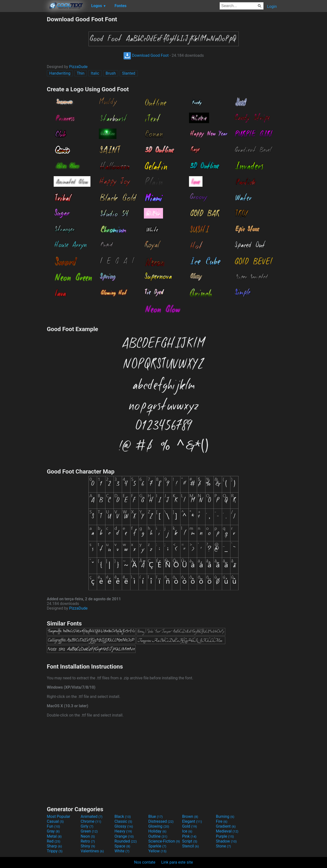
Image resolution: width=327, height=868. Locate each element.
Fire (222, 821)
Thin (81, 73)
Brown (190, 816)
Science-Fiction (164, 841)
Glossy (124, 826)
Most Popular (59, 816)
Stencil (190, 846)
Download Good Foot (146, 55)
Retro (88, 841)
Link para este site (177, 862)
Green (89, 831)
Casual (55, 821)
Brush (111, 73)
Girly (87, 826)
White (122, 851)
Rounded (126, 841)
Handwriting (60, 73)
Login (272, 6)
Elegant (192, 821)
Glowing (159, 826)
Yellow (157, 851)
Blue (156, 816)
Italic (95, 73)
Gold (190, 826)
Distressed (161, 821)
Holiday (157, 831)
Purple (225, 836)
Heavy (123, 831)
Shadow (226, 841)
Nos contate (145, 862)
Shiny (88, 846)
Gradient (226, 826)
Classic (123, 821)
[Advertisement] (23, 89)
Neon (88, 836)
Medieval (227, 831)
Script (190, 841)
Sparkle (157, 846)
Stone (223, 846)
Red (54, 841)
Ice (187, 831)
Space (122, 846)
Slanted (129, 73)
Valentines (92, 851)
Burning (225, 816)
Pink (189, 836)
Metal (54, 836)
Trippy (55, 851)
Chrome (91, 821)
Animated (92, 816)
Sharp (54, 846)
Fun (53, 826)
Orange (124, 836)
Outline (158, 836)
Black (123, 816)
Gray (53, 831)
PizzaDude (78, 67)
